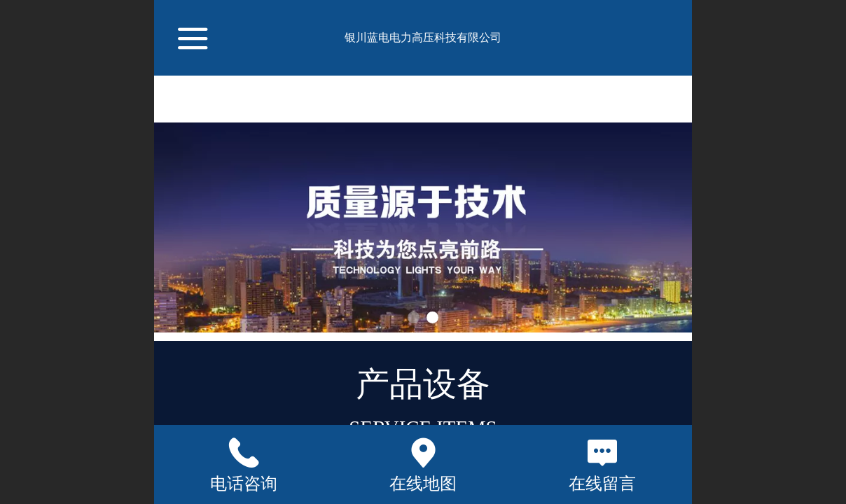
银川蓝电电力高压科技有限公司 (423, 37)
